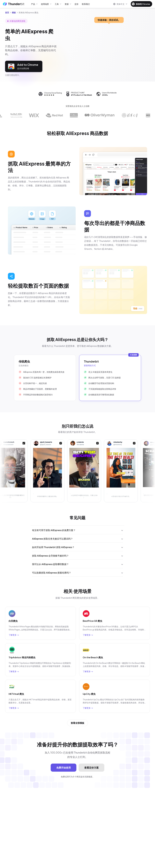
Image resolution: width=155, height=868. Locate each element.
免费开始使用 (64, 768)
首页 (7, 12)
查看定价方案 (91, 768)
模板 (14, 12)
